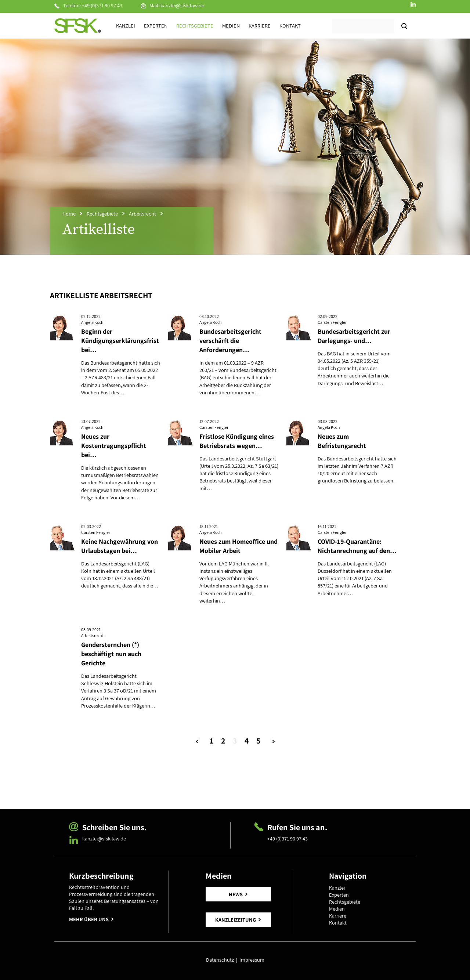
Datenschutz (221, 960)
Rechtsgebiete (195, 26)
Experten (156, 26)
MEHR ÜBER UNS (89, 919)
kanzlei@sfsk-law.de (182, 5)
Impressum (252, 960)
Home (69, 214)
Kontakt (290, 26)
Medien (231, 26)
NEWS (236, 894)
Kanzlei (126, 26)
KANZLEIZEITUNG (236, 920)
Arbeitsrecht (142, 214)
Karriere (260, 26)
